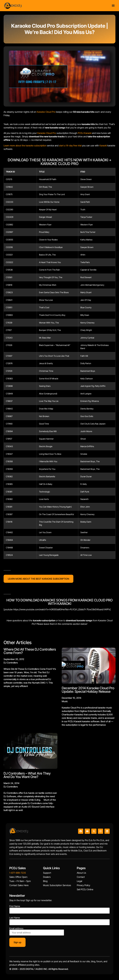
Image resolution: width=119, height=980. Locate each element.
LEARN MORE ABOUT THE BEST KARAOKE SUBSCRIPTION (38, 579)
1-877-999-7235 (18, 873)
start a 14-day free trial (70, 146)
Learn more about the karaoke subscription (25, 146)
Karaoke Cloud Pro (46, 112)
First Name (15, 906)
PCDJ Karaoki (85, 133)
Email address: (37, 931)
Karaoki (103, 146)
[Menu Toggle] (113, 6)
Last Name (15, 918)
